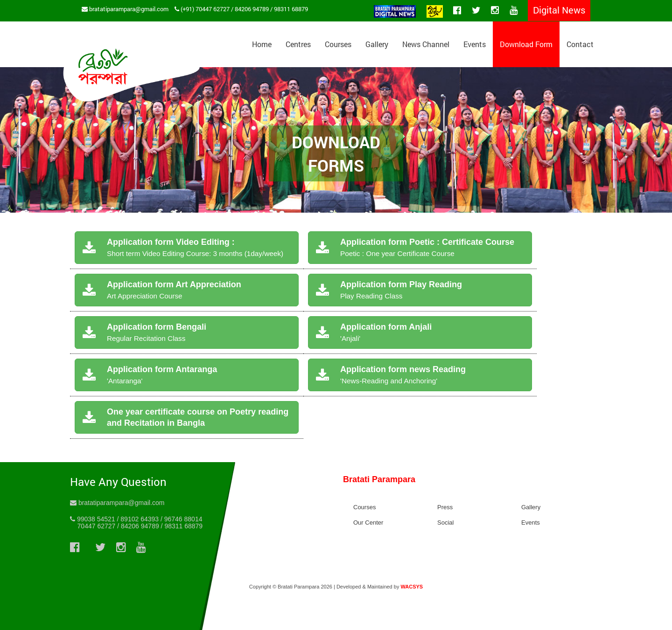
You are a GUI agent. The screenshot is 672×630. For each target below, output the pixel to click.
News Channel (426, 44)
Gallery (377, 44)
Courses (338, 44)
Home (262, 44)
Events (475, 44)
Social (445, 523)
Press (445, 507)
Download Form (526, 44)
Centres (298, 44)
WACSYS (412, 587)
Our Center (368, 523)
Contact (580, 44)
